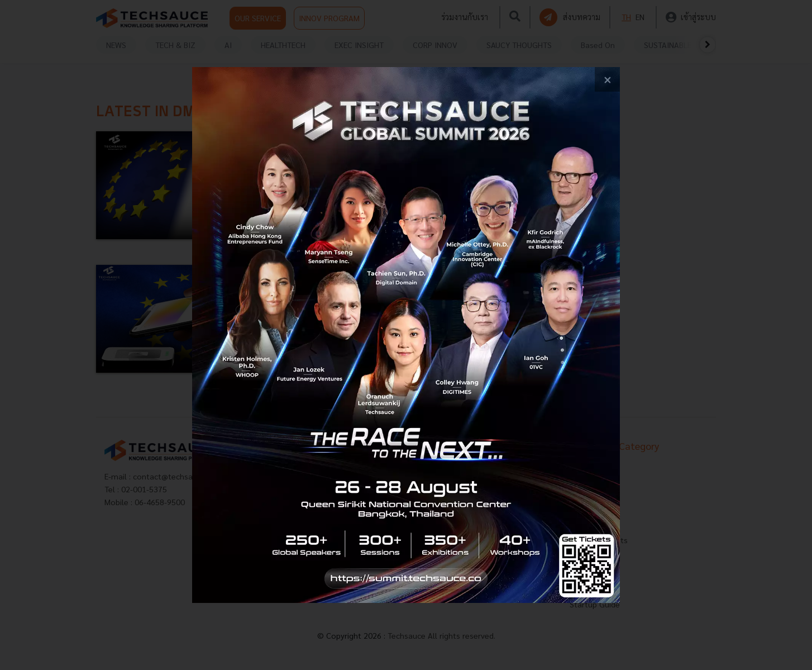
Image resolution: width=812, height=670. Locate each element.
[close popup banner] (607, 80)
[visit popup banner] (406, 335)
